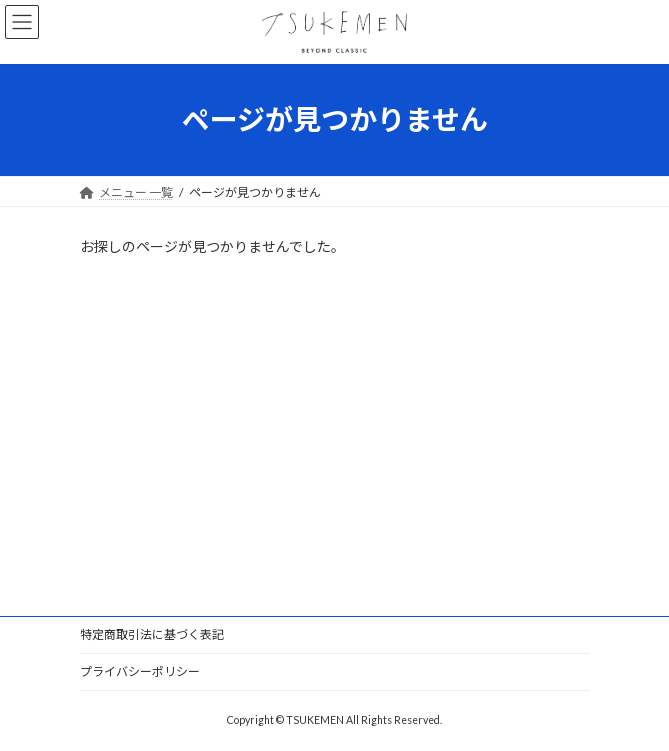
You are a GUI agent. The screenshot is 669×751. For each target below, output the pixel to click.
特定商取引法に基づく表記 (152, 634)
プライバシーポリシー (140, 671)
